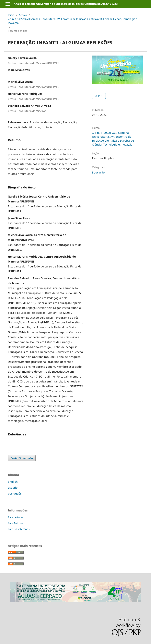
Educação (98, 172)
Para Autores (15, 523)
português (15, 493)
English (13, 482)
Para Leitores (16, 517)
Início (11, 15)
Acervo (23, 15)
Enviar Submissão (22, 458)
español (13, 488)
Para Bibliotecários (19, 529)
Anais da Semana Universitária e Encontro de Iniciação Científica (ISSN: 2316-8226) (66, 4)
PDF (100, 96)
